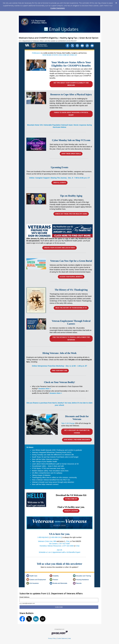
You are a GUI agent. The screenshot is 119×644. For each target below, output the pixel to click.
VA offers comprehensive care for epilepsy (47, 473)
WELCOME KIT (64, 55)
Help (69, 638)
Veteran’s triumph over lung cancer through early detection (53, 482)
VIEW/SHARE (47, 55)
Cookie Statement (58, 8)
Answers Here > (45, 389)
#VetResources (36, 53)
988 (55, 541)
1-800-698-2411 (56, 537)
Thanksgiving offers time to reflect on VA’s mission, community (54, 477)
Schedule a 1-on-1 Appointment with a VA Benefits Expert (59, 552)
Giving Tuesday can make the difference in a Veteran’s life (53, 455)
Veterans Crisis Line (45, 541)
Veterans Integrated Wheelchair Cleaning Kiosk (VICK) (52, 452)
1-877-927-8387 (64, 544)
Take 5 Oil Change (68, 423)
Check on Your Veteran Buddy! (60, 382)
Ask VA (60, 550)
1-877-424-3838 (68, 546)
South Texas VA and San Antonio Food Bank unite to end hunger (55, 457)
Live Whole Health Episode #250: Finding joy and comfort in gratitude (57, 450)
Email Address (24, 597)
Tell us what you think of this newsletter (60, 564)
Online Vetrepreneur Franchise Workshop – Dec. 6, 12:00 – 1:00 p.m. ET (59, 366)
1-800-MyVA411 (43, 537)
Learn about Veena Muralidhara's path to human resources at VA (55, 464)
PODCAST (74, 55)
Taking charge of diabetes (41, 475)
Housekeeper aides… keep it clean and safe (48, 466)
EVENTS (55, 55)
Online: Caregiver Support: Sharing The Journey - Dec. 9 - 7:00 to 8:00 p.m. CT (59, 178)
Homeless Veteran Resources (50, 546)
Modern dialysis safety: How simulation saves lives (50, 471)
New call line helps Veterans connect (45, 459)
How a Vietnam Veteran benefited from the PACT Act (51, 480)
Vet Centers (53, 544)
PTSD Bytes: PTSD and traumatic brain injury (48, 468)
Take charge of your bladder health (45, 462)
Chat (68, 541)
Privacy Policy (52, 638)
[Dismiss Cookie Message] (116, 2)
